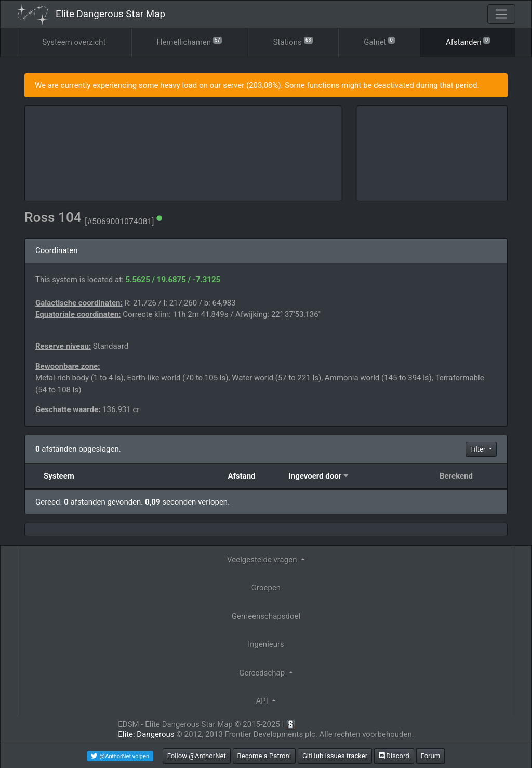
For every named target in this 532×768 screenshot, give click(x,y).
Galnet (379, 41)
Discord (394, 756)
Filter (479, 449)
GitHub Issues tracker (335, 756)
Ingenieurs (266, 644)
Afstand (241, 476)
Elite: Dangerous (146, 734)
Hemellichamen (190, 41)
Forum (431, 756)
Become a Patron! (264, 756)
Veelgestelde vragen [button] (263, 560)
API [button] (263, 701)
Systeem (59, 476)
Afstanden (468, 41)
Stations (293, 41)
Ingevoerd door (315, 476)
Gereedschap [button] (263, 673)
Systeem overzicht (74, 42)
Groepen (266, 588)
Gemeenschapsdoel (266, 616)
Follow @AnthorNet (197, 756)
